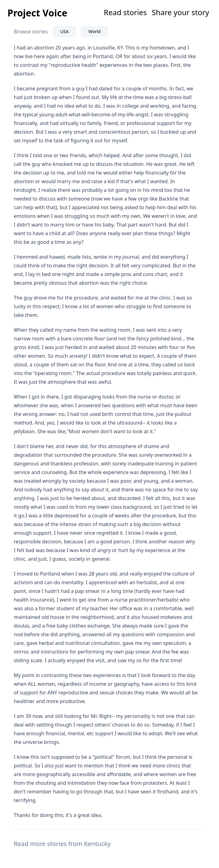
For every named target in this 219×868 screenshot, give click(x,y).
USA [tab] (65, 31)
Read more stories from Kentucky (62, 844)
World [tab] (94, 31)
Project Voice (37, 13)
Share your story (180, 12)
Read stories (125, 12)
